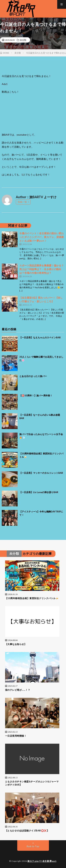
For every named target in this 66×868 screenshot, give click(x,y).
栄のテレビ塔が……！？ (18, 690)
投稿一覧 (22, 202)
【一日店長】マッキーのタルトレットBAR (41, 473)
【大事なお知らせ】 (16, 644)
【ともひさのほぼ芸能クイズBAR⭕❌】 (27, 831)
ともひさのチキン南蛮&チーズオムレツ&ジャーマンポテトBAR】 (32, 783)
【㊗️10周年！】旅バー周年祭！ (36, 395)
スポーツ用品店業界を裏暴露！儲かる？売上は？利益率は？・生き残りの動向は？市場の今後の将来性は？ (42, 269)
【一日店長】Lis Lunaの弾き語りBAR (39, 492)
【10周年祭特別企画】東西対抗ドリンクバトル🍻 (32, 598)
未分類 (23, 40)
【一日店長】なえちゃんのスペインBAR (40, 337)
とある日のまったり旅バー (33, 376)
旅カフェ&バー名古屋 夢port (42, 861)
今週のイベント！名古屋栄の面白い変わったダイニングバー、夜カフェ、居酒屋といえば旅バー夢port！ (42, 237)
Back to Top (33, 846)
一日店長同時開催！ (16, 736)
